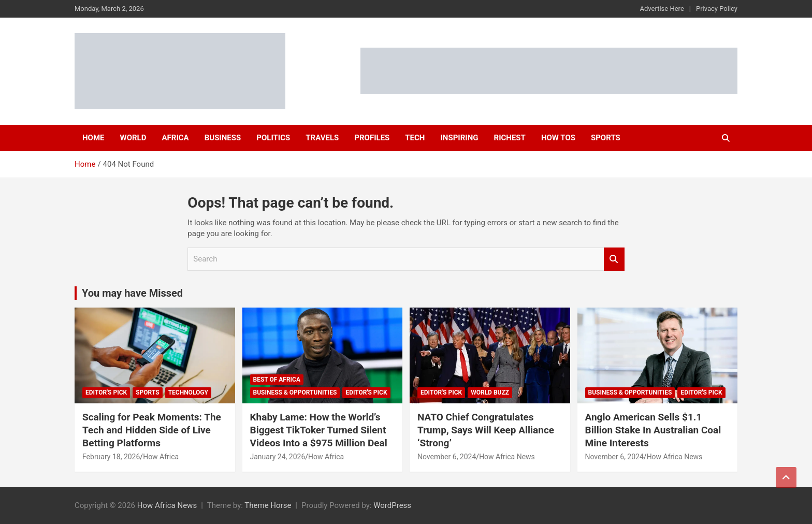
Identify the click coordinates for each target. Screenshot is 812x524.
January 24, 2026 (278, 457)
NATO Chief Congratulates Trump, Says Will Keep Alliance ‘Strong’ (486, 430)
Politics (273, 138)
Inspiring (459, 138)
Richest (510, 138)
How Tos (558, 138)
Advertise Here (662, 9)
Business (223, 138)
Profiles (372, 138)
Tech (415, 138)
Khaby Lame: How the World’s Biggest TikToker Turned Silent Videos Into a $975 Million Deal (319, 430)
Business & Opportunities (295, 392)
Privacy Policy (717, 9)
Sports (606, 138)
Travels (322, 138)
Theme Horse (268, 505)
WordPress (392, 505)
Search (614, 259)
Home (93, 138)
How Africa (161, 457)
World (133, 138)
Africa (175, 138)
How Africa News (507, 457)
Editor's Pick (106, 392)
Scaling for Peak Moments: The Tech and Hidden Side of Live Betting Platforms (152, 430)
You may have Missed (132, 293)
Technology (188, 392)
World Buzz (490, 392)
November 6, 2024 (447, 457)
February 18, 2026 (111, 457)
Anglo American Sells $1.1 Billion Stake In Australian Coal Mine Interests (653, 430)
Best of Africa (277, 380)
